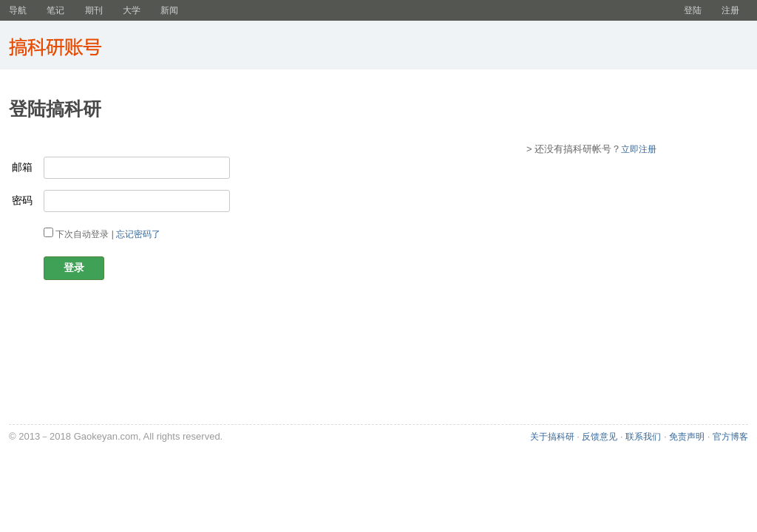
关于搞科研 (552, 437)
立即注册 (639, 149)
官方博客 (730, 437)
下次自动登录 (82, 234)
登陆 (693, 10)
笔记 (55, 10)
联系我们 (643, 437)
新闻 (169, 10)
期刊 (94, 10)
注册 (730, 10)
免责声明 (687, 437)
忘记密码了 (138, 234)
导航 (18, 10)
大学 (132, 10)
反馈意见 (600, 437)
